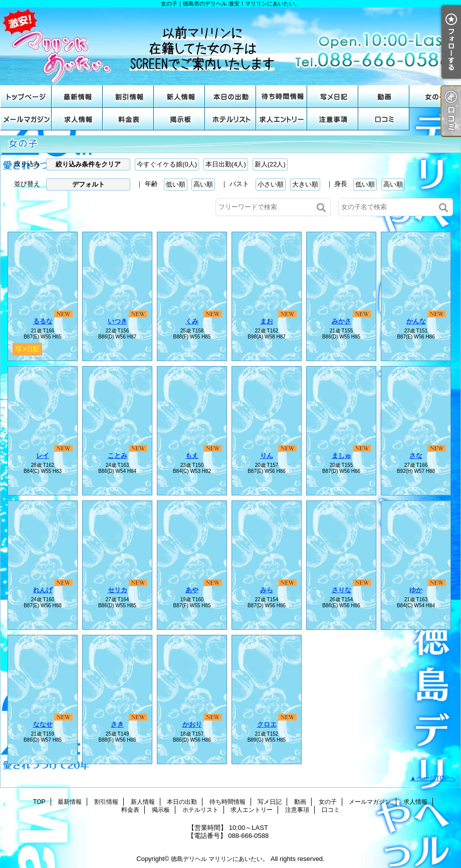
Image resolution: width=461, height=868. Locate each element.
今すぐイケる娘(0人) (167, 164)
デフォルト (88, 184)
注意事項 (333, 119)
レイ (43, 456)
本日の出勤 (231, 97)
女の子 (435, 97)
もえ (192, 456)
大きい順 (305, 184)
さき (117, 724)
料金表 (128, 119)
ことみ (118, 456)
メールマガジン (26, 119)
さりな (341, 590)
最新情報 (77, 97)
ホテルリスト (231, 119)
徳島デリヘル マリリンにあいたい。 (220, 859)
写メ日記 (333, 97)
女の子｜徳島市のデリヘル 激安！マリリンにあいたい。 (231, 46)
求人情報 (77, 119)
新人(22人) (270, 164)
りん (267, 456)
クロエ (267, 724)
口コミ (384, 119)
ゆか (416, 590)
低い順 (176, 184)
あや (192, 590)
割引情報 (128, 97)
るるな (43, 321)
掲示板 (179, 119)
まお (267, 321)
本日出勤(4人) (226, 164)
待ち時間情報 (282, 97)
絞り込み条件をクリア (88, 164)
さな (416, 456)
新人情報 (179, 97)
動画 (384, 97)
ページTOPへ (436, 778)
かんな (416, 321)
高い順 (203, 184)
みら (267, 590)
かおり (192, 724)
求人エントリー (282, 119)
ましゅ (341, 456)
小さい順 (271, 184)
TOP (26, 97)
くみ (192, 321)
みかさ (341, 321)
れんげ (43, 590)
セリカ (118, 590)
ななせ (43, 724)
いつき (118, 321)
